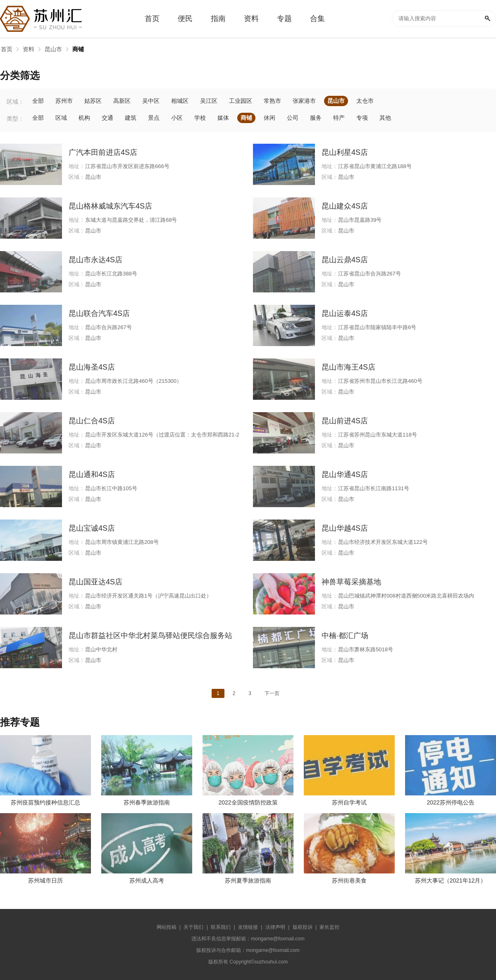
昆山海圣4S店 (92, 367)
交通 (107, 118)
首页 (7, 49)
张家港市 (304, 101)
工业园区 (241, 101)
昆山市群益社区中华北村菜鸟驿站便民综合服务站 (150, 636)
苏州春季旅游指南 (147, 802)
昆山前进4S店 (345, 421)
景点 (154, 118)
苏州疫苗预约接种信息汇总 (45, 802)
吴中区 (151, 101)
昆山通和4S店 (92, 475)
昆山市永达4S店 (95, 260)
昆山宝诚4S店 (92, 528)
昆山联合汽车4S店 (99, 313)
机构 (84, 118)
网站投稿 (167, 927)
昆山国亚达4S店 (95, 582)
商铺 (78, 49)
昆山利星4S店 (345, 152)
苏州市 (64, 101)
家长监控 (329, 927)
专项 (362, 118)
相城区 (180, 101)
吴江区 (209, 101)
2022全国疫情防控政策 (248, 802)
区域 (61, 118)
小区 (177, 118)
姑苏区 (93, 101)
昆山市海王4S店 (348, 367)
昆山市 (53, 49)
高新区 (122, 101)
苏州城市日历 (45, 880)
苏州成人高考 (147, 880)
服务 (316, 118)
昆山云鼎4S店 (345, 260)
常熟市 (272, 101)
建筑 (131, 118)
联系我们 (221, 927)
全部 (38, 101)
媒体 (223, 118)
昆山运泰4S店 (345, 313)
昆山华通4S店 (345, 475)
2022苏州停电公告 (450, 802)
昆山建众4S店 (345, 206)
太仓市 (365, 101)
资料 (29, 49)
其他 (385, 118)
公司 (293, 118)
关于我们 (193, 927)
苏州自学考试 (349, 802)
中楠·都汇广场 (345, 636)
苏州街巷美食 (349, 880)
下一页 (272, 693)
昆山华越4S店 (345, 528)
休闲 (269, 118)
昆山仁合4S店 (92, 421)
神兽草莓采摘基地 (351, 582)
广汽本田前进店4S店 (103, 152)
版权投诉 (303, 927)
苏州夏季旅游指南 (248, 880)
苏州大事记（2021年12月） (451, 880)
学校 (200, 118)
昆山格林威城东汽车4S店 (110, 206)
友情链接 (248, 927)
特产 (339, 118)
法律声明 (275, 927)
